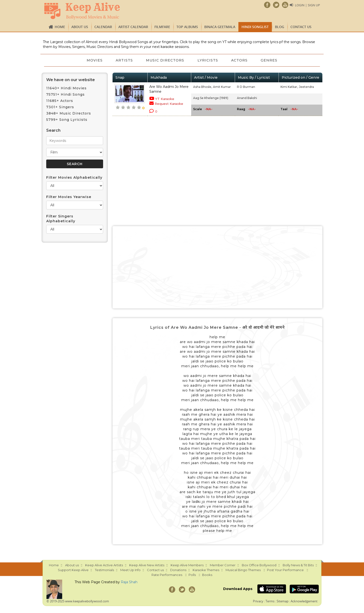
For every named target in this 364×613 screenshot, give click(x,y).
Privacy (258, 601)
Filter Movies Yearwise (69, 197)
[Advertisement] (218, 267)
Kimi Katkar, (289, 87)
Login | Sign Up (307, 5)
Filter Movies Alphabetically (74, 177)
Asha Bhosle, (203, 87)
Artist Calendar (133, 27)
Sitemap (283, 601)
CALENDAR (103, 27)
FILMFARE (162, 27)
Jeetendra (306, 87)
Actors (240, 60)
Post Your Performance (285, 570)
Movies (94, 60)
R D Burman (246, 87)
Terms (270, 601)
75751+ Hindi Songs (65, 94)
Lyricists (208, 60)
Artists (124, 60)
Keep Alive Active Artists (104, 565)
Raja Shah (129, 582)
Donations (178, 570)
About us (80, 27)
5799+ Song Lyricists (67, 120)
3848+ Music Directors (69, 113)
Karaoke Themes (206, 570)
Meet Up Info (130, 570)
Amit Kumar (222, 87)
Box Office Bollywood (259, 565)
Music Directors (165, 60)
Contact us (301, 27)
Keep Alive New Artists (147, 565)
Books (207, 575)
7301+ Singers (60, 107)
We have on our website (71, 80)
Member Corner (223, 565)
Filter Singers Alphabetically (61, 219)
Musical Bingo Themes (243, 570)
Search (53, 130)
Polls (192, 575)
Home (60, 27)
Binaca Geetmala (220, 27)
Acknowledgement (304, 601)
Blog (280, 27)
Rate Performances (167, 575)
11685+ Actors (60, 101)
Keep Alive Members (187, 565)
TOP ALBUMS (187, 27)
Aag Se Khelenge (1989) (211, 98)
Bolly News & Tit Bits (298, 565)
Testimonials (104, 570)
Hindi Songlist (255, 27)
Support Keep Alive (73, 570)
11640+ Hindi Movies (66, 88)
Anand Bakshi (247, 98)
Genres (270, 60)
